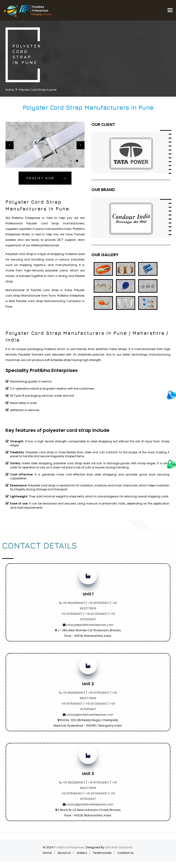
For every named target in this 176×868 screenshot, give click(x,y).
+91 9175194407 (72, 614)
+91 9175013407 (99, 603)
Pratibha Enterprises (69, 847)
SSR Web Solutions (119, 847)
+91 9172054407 (96, 614)
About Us (64, 853)
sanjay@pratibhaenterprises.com (90, 625)
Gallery (82, 853)
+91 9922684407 (74, 603)
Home (10, 90)
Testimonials (102, 853)
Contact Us (125, 853)
